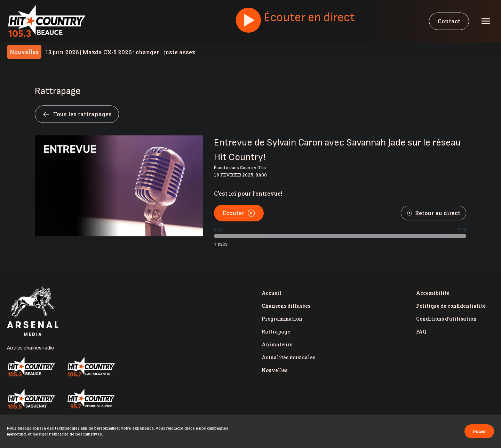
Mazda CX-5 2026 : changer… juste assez (120, 52)
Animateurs (277, 344)
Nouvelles (275, 370)
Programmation (282, 319)
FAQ (421, 332)
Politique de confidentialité (451, 306)
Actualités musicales (288, 357)
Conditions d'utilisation (446, 319)
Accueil (272, 293)
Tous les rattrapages (77, 114)
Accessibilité (433, 293)
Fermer (479, 431)
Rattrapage (276, 332)
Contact (449, 21)
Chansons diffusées (286, 306)
